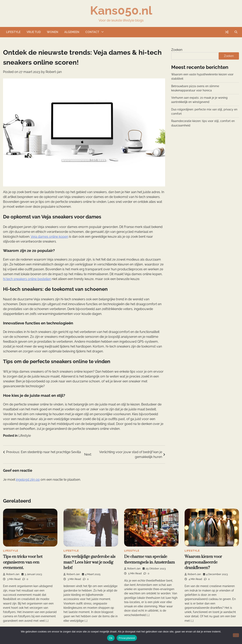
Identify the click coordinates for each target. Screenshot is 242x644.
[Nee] (236, 635)
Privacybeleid (127, 638)
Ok (111, 638)
